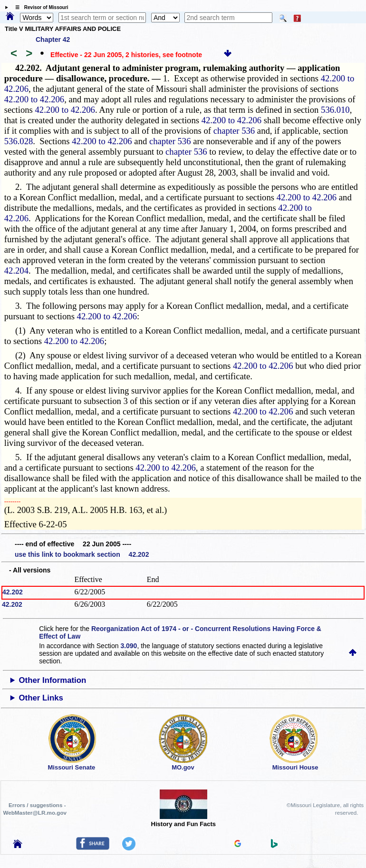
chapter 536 (234, 131)
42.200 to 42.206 (34, 99)
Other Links (41, 698)
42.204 (16, 271)
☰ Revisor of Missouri (39, 7)
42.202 (13, 592)
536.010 (335, 110)
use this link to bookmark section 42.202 (82, 554)
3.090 (129, 646)
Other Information (53, 680)
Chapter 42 (53, 39)
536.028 (19, 141)
